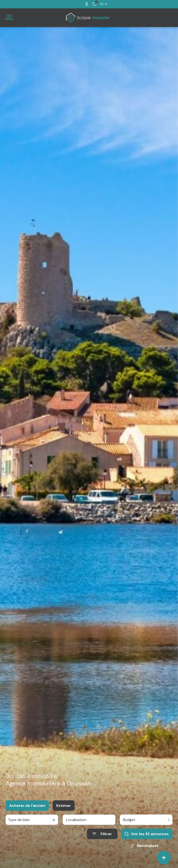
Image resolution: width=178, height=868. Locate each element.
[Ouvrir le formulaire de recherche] (102, 838)
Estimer (64, 810)
